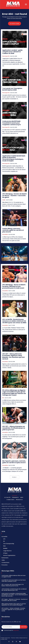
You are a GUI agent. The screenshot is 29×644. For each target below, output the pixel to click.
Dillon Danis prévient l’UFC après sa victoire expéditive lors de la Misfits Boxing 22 (14, 604)
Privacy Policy (16, 630)
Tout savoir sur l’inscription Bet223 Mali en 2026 (12, 89)
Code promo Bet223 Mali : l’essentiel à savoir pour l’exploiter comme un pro (12, 123)
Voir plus (15, 477)
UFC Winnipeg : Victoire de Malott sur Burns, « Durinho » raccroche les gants (14, 196)
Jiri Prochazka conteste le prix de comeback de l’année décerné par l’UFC (14, 590)
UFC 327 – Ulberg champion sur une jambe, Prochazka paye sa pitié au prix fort (14, 428)
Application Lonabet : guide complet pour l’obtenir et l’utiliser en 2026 (12, 52)
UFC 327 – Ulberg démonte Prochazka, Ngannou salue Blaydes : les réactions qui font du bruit (13, 356)
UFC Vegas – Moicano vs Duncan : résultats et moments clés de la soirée (14, 600)
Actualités (5, 235)
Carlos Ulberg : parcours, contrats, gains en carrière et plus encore (13, 230)
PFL (3, 398)
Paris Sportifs (6, 56)
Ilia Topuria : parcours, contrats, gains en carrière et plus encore (14, 462)
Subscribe (24, 627)
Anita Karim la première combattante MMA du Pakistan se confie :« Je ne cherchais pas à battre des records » (14, 595)
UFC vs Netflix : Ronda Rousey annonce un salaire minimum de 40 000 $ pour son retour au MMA (14, 321)
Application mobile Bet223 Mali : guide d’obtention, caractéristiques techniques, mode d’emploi (14, 158)
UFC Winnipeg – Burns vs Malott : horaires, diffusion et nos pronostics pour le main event (14, 286)
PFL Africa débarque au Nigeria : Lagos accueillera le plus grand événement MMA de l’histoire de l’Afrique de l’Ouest (14, 393)
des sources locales (7, 524)
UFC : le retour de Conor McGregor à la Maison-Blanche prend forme (13, 585)
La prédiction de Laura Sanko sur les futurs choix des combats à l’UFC (14, 581)
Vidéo (4, 200)
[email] (11, 627)
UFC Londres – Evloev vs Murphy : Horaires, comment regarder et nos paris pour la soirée (13, 610)
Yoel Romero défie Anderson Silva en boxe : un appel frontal (14, 576)
